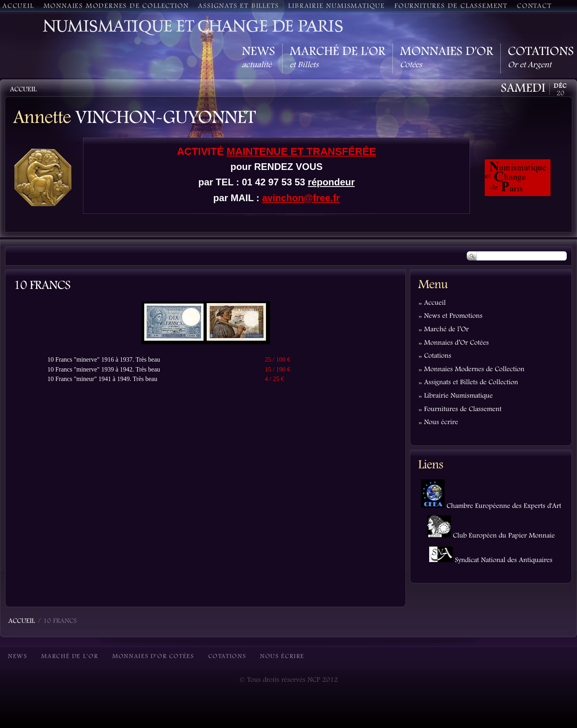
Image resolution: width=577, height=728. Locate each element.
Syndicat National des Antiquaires (491, 560)
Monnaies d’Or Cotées (456, 343)
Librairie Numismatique (458, 396)
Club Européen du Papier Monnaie (491, 536)
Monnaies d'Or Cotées (153, 657)
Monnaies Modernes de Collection (474, 370)
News (17, 657)
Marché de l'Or (70, 657)
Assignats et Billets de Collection (471, 383)
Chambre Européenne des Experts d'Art (491, 506)
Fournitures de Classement (463, 409)
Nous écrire (441, 422)
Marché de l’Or (446, 330)
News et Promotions (453, 316)
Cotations (438, 356)
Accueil (435, 303)
